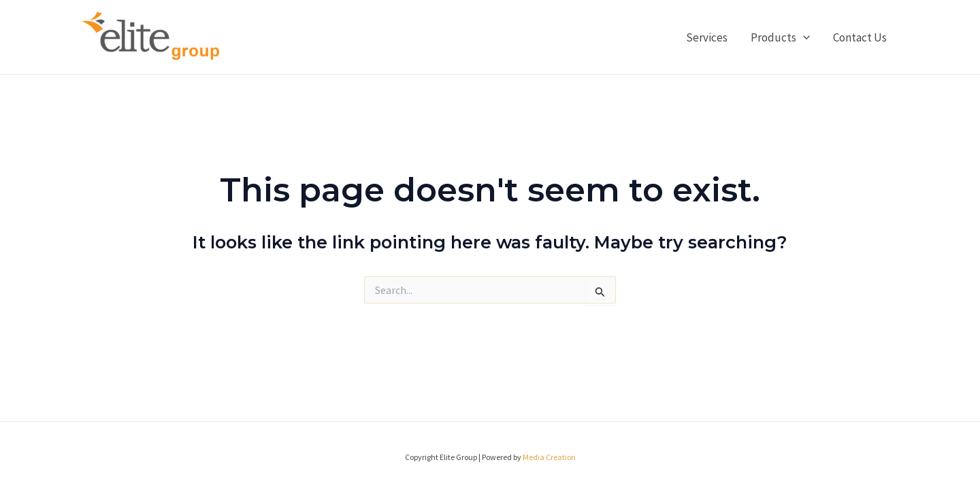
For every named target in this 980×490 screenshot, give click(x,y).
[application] (803, 37)
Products (780, 37)
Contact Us (860, 37)
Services (707, 37)
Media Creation (549, 457)
